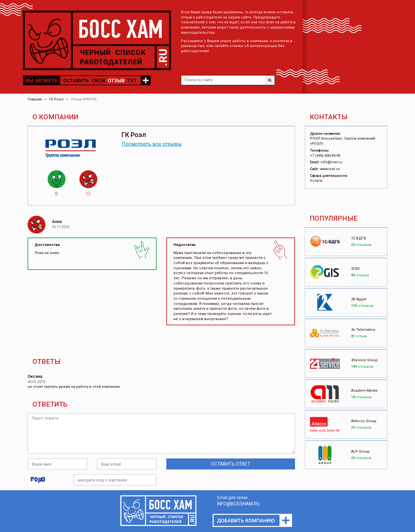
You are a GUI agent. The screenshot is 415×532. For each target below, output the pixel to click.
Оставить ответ (231, 464)
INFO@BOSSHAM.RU (238, 504)
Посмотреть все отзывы (152, 144)
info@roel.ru (332, 162)
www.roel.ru (330, 169)
